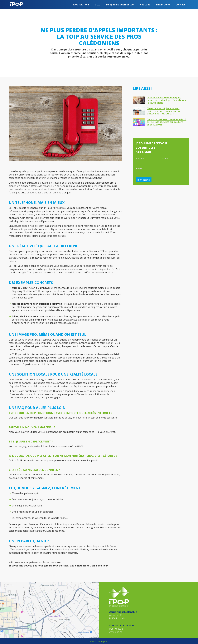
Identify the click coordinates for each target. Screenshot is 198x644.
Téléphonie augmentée (120, 5)
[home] (16, 3)
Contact (180, 5)
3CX (98, 5)
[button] (81, 5)
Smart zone (163, 5)
